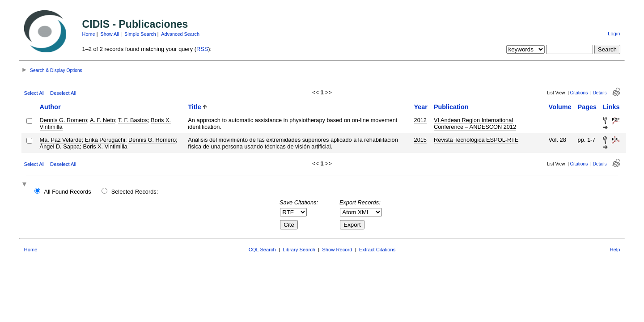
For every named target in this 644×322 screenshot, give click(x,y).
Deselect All (63, 93)
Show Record (337, 250)
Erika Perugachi (105, 140)
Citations (579, 93)
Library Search (299, 250)
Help (615, 250)
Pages (587, 107)
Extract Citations (377, 250)
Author (50, 107)
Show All (110, 34)
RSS (202, 49)
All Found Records (67, 192)
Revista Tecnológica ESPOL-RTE (476, 140)
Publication (451, 107)
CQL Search (262, 250)
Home (89, 34)
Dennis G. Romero (64, 120)
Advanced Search (180, 34)
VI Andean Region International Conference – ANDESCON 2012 (475, 123)
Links (611, 107)
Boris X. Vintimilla (105, 146)
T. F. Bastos (133, 120)
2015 (420, 140)
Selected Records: (135, 192)
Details (600, 93)
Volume (560, 107)
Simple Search (140, 34)
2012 (420, 120)
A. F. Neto (102, 120)
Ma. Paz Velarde (61, 140)
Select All (34, 93)
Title (194, 107)
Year (421, 107)
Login (614, 34)
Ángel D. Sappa (60, 146)
